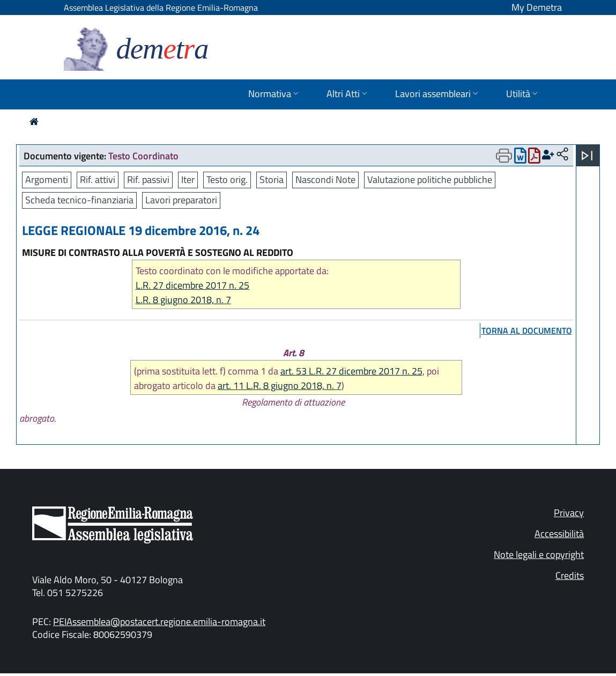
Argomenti (47, 179)
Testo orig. (227, 179)
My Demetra (537, 7)
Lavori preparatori (181, 200)
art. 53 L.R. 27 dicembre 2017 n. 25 (351, 371)
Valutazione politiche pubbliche (430, 179)
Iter (188, 179)
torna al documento (527, 330)
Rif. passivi (148, 179)
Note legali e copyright (539, 554)
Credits (570, 575)
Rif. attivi (98, 179)
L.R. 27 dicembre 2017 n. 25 (192, 285)
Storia (272, 179)
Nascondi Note (325, 179)
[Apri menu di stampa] (504, 156)
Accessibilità (559, 534)
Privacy (569, 513)
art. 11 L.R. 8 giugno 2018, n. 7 (280, 385)
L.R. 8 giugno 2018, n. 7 (183, 300)
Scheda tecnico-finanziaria (79, 200)
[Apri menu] (587, 156)
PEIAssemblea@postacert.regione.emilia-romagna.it (159, 622)
